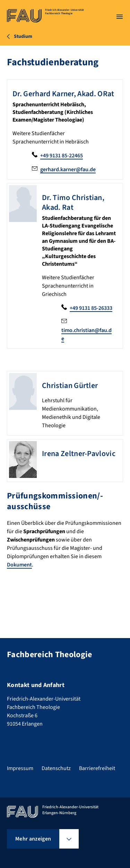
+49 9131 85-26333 (91, 308)
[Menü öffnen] (120, 17)
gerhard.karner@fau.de (68, 170)
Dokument (19, 565)
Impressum (20, 768)
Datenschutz (56, 768)
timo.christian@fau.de (86, 334)
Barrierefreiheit (97, 768)
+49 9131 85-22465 (62, 156)
